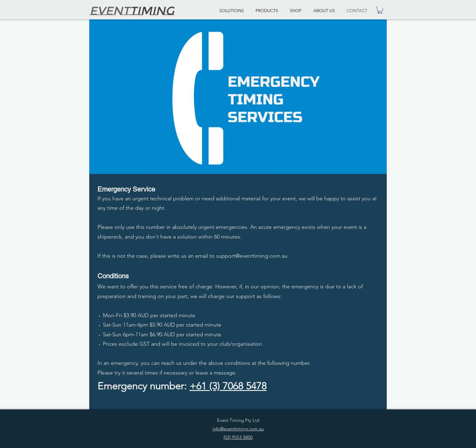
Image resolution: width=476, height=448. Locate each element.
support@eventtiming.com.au (252, 256)
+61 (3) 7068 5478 (228, 386)
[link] (380, 10)
